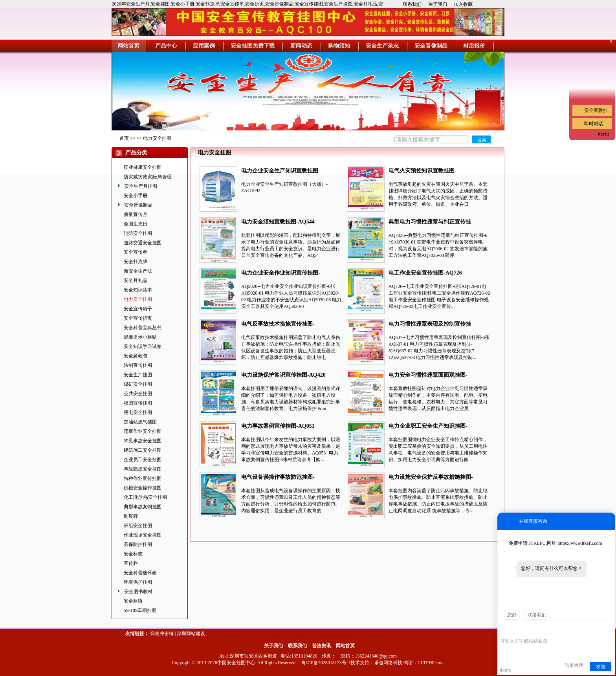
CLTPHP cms (430, 663)
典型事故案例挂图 (143, 507)
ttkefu (603, 134)
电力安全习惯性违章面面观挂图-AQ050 (428, 376)
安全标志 (133, 554)
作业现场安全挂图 (143, 535)
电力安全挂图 (157, 138)
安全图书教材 (138, 592)
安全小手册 (136, 196)
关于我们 (438, 4)
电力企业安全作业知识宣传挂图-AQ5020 (281, 274)
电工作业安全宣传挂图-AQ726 (425, 273)
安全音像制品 (138, 205)
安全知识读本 (138, 290)
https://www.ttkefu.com (580, 543)
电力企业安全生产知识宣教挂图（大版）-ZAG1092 (280, 171)
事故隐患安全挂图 (143, 469)
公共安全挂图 (138, 394)
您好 (512, 615)
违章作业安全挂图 (143, 431)
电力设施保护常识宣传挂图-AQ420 (283, 375)
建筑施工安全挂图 (143, 450)
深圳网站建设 (191, 634)
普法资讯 (321, 646)
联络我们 (537, 615)
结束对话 (574, 665)
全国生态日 (136, 224)
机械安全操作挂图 (143, 488)
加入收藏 (463, 4)
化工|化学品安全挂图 (145, 497)
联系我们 (412, 4)
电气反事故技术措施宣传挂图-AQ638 (278, 325)
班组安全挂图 (138, 526)
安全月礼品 (136, 280)
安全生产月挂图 (141, 186)
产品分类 (136, 153)
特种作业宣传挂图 (143, 478)
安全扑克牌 (136, 262)
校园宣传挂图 (138, 403)
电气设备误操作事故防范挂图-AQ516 (278, 478)
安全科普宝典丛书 (143, 328)
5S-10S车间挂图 (140, 610)
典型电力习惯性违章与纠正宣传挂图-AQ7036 (430, 223)
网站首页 (345, 646)
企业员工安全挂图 (143, 460)
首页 (124, 138)
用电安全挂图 (138, 412)
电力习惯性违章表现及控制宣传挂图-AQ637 (430, 325)
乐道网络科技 (388, 663)
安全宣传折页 (138, 318)
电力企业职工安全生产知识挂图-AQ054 (428, 427)
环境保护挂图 (138, 582)
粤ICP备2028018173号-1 (326, 663)
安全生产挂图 (138, 375)
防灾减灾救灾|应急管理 (148, 177)
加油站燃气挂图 (140, 422)
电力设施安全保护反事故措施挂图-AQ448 (431, 478)
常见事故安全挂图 (143, 441)
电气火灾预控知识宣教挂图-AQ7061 (423, 171)
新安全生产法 (138, 271)
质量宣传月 (136, 214)
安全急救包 (136, 356)
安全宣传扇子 (138, 309)
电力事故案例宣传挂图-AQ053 (278, 426)
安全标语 (133, 601)
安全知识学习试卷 (143, 346)
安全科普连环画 (140, 573)
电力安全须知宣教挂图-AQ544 (278, 222)
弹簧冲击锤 (162, 634)
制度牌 (131, 516)
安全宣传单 (136, 252)
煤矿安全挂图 (138, 384)
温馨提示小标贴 (140, 337)
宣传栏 (131, 563)
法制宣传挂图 (138, 365)
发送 (601, 667)
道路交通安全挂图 (143, 243)
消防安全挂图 (138, 233)
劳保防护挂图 (138, 544)
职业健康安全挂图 (143, 167)
